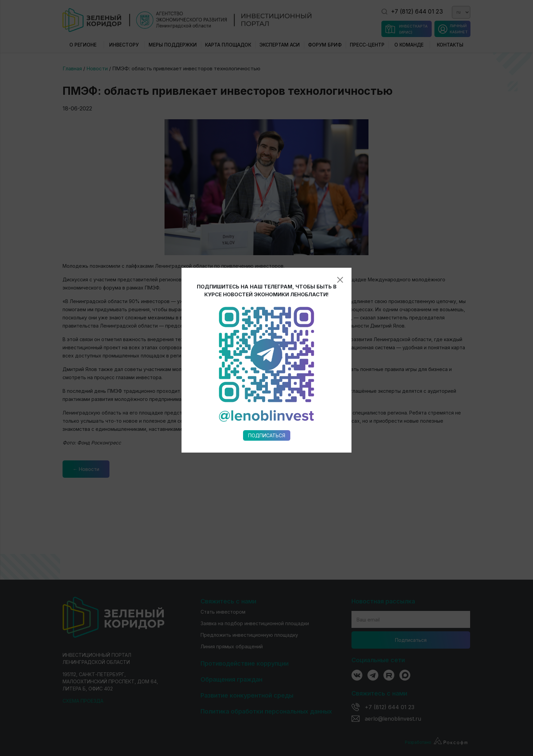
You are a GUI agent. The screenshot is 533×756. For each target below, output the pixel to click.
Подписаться (267, 340)
